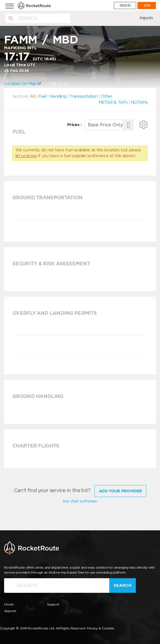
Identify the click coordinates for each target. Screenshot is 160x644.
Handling (58, 96)
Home (9, 603)
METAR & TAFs (113, 102)
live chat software (80, 500)
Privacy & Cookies (101, 627)
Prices (75, 125)
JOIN (147, 6)
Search (123, 585)
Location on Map (23, 84)
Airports (146, 18)
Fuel (42, 96)
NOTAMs (139, 102)
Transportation (84, 96)
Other (107, 96)
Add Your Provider (120, 490)
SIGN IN (125, 6)
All (32, 96)
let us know (26, 156)
